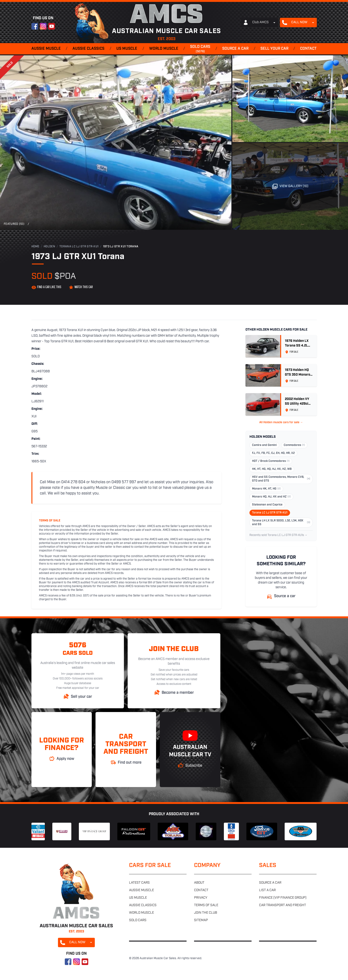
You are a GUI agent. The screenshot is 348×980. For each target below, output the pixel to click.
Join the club (206, 913)
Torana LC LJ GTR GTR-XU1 (79, 247)
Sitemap (201, 920)
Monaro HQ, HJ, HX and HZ (271, 497)
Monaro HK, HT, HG (266, 489)
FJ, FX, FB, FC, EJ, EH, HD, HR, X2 (273, 453)
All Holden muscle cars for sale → (281, 422)
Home (35, 247)
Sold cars (200, 49)
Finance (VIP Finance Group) (283, 898)
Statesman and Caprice (267, 505)
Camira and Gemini (264, 445)
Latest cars (139, 883)
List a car (267, 890)
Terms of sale (206, 905)
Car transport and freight (283, 905)
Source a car (235, 49)
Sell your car (274, 49)
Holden (49, 247)
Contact (308, 49)
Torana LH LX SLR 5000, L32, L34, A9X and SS (281, 523)
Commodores (294, 445)
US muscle (127, 49)
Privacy (201, 898)
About (199, 883)
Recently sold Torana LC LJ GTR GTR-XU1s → (278, 535)
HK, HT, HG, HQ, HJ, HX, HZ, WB (272, 469)
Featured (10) (14, 224)
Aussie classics (88, 49)
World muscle (164, 49)
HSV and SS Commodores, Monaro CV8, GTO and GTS (281, 479)
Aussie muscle (46, 49)
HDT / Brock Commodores (271, 461)
